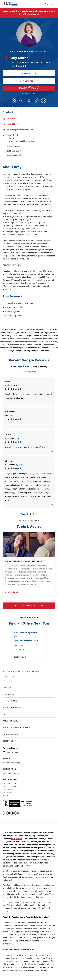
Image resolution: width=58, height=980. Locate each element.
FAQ (5, 714)
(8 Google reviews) (39, 366)
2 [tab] (29, 599)
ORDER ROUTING (11, 734)
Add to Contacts (14, 146)
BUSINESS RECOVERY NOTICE (17, 728)
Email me (27, 73)
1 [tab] (25, 599)
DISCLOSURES (9, 741)
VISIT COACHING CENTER (27, 606)
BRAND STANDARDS (12, 708)
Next (35, 514)
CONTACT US (9, 694)
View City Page (13, 155)
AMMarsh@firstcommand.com (20, 129)
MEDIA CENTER (10, 701)
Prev (23, 514)
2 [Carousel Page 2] (31, 514)
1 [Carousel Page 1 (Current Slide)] (27, 514)
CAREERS (7, 688)
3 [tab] (33, 599)
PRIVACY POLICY (10, 721)
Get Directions (13, 151)
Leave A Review (29, 372)
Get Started (27, 81)
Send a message (13, 752)
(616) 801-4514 (13, 118)
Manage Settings (13, 773)
